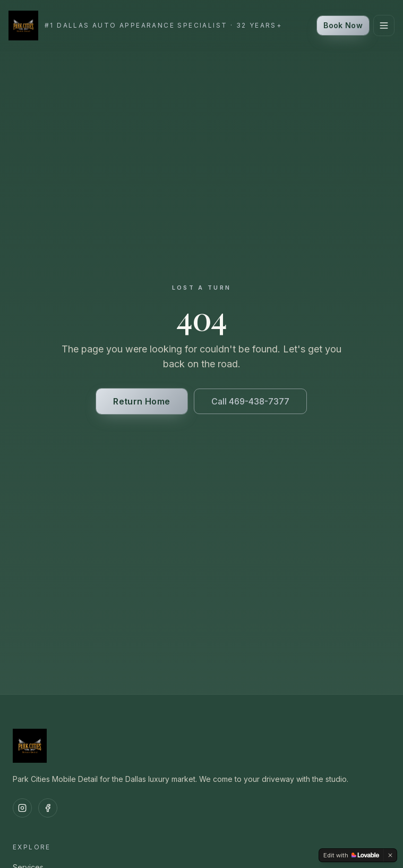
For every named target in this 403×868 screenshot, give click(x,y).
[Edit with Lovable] (351, 855)
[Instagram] (22, 808)
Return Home (142, 401)
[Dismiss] (390, 855)
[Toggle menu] (384, 26)
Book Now (343, 25)
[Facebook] (48, 808)
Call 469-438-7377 (250, 401)
